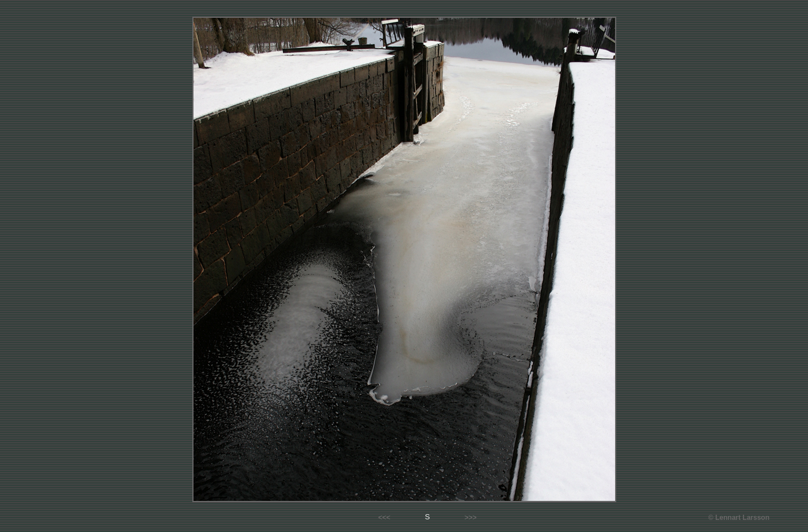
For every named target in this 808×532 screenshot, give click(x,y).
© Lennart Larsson (739, 518)
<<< (384, 518)
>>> (470, 518)
